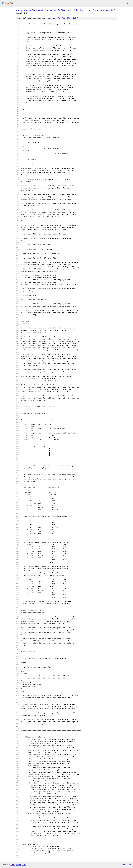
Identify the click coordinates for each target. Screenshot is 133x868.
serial (111, 10)
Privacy (18, 865)
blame (69, 18)
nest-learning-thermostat (45, 10)
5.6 (59, 10)
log (64, 18)
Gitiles (13, 865)
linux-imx (66, 10)
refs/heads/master (80, 10)
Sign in (129, 3)
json (129, 865)
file (58, 18)
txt (124, 865)
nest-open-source (23, 10)
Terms (24, 865)
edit (76, 18)
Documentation (100, 10)
